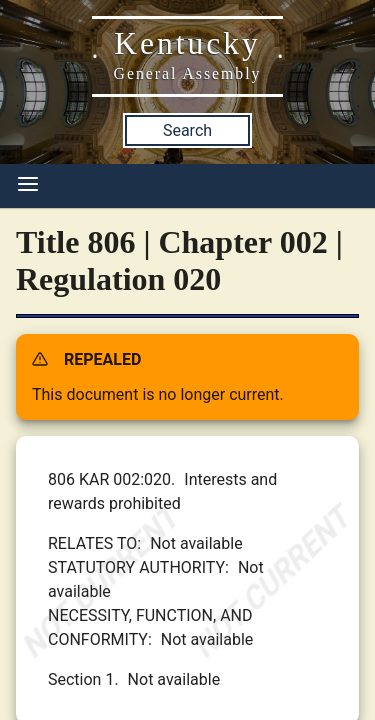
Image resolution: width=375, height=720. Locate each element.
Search (187, 130)
